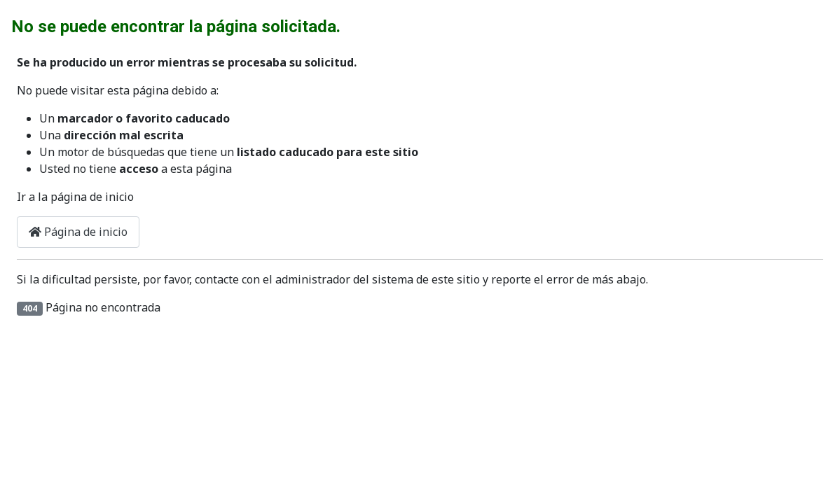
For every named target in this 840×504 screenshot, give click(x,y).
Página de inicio (78, 232)
